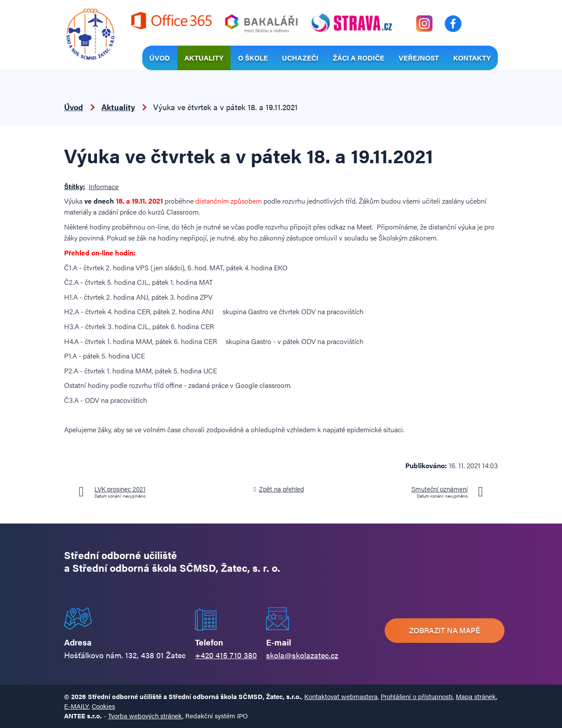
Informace (104, 186)
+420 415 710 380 (226, 655)
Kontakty (472, 58)
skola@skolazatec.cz (302, 655)
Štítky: (75, 186)
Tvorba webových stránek (145, 715)
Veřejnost (419, 58)
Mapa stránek (476, 696)
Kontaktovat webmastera (341, 696)
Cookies (103, 706)
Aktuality (204, 58)
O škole (253, 58)
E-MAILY (76, 706)
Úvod (160, 58)
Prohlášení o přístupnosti (417, 696)
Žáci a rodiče (358, 58)
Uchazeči (300, 58)
